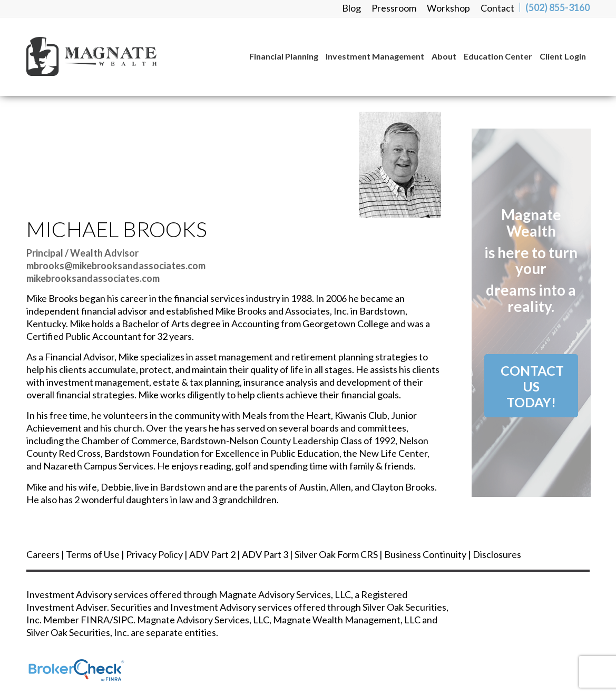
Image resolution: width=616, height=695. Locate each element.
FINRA (95, 620)
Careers (43, 554)
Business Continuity (425, 554)
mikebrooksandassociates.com (93, 278)
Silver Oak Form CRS (336, 554)
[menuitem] (351, 8)
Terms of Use (93, 554)
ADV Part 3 (265, 554)
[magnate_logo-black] (119, 56)
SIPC (123, 620)
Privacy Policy (154, 554)
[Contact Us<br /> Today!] (531, 386)
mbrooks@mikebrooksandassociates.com (116, 266)
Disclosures (497, 554)
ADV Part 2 (212, 554)
